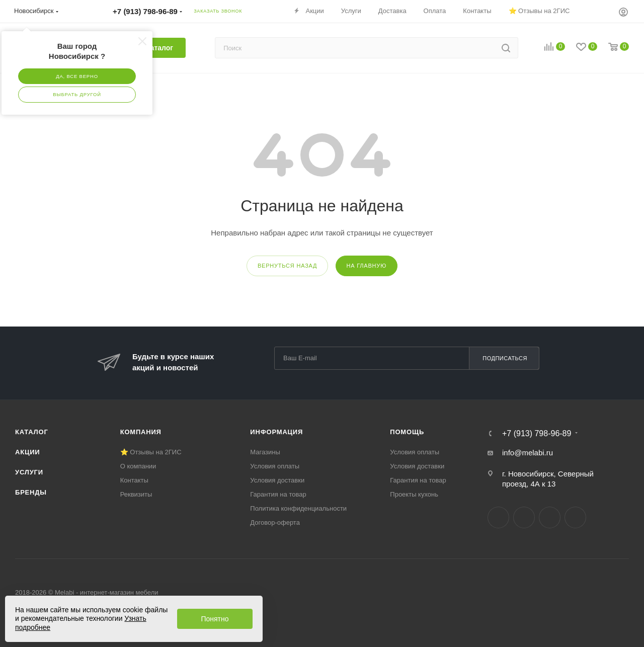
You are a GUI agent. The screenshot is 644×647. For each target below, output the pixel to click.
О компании (138, 466)
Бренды (31, 492)
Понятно (215, 619)
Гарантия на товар (278, 494)
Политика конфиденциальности (298, 508)
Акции (28, 452)
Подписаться (505, 358)
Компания (141, 432)
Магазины (265, 452)
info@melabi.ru (528, 453)
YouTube (550, 517)
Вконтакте (498, 517)
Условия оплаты (275, 466)
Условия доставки (277, 480)
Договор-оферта (275, 522)
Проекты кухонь (414, 494)
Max (575, 517)
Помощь (407, 432)
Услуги (29, 472)
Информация (276, 432)
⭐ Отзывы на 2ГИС (151, 452)
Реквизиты (136, 494)
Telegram (524, 517)
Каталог (32, 432)
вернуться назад (287, 266)
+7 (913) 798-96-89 (537, 434)
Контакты (134, 480)
